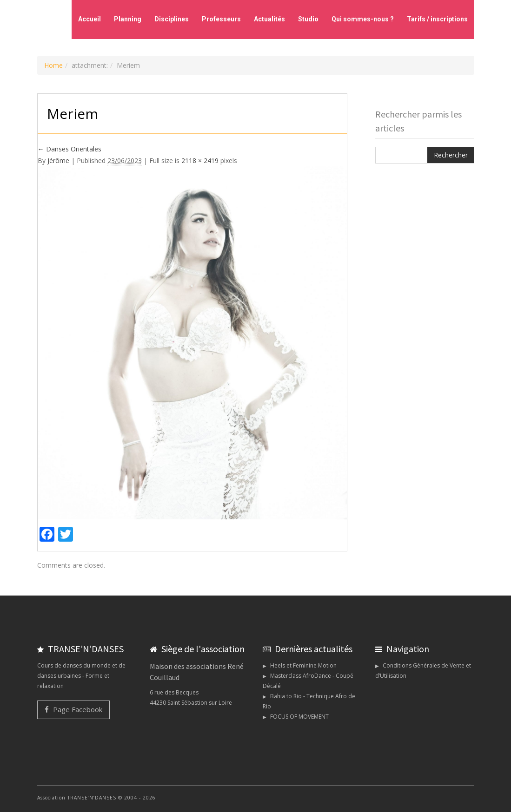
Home (53, 65)
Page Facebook (73, 709)
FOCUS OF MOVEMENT (299, 717)
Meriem (73, 114)
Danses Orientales (70, 149)
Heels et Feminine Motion (303, 665)
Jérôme (58, 160)
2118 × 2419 (200, 160)
